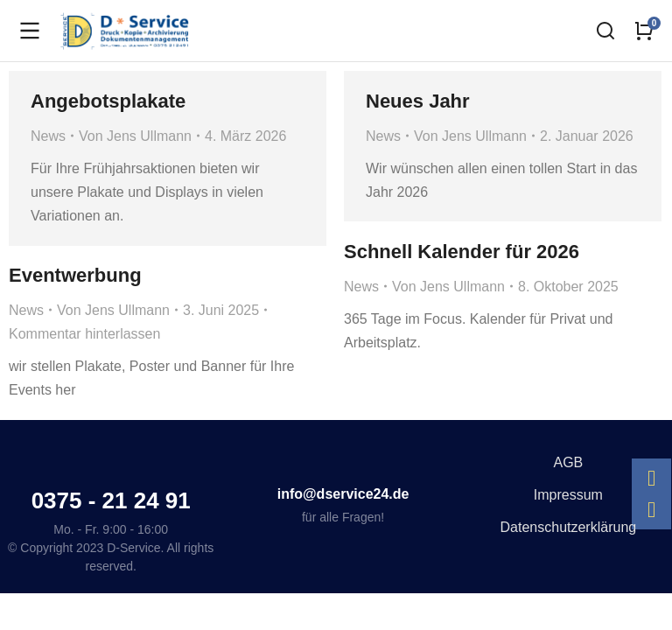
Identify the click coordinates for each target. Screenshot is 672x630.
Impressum (568, 495)
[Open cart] (644, 31)
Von (135, 136)
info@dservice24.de (343, 494)
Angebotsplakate (108, 101)
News (48, 136)
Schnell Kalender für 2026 (462, 252)
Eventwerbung (75, 275)
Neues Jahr (418, 101)
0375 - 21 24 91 (111, 500)
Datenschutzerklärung (569, 527)
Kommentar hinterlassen (84, 334)
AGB (568, 462)
